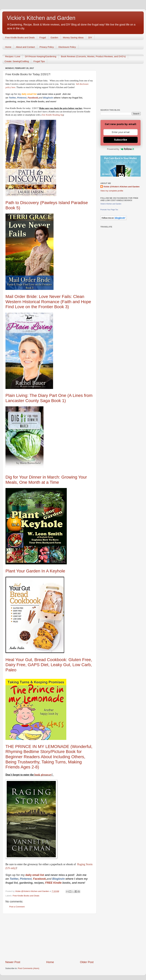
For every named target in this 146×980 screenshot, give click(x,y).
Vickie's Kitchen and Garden (41, 18)
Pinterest (22, 98)
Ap (61, 115)
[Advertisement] (49, 937)
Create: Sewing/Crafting (17, 61)
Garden (54, 37)
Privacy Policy (47, 47)
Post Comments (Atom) (29, 968)
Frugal (43, 37)
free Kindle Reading (51, 115)
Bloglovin (48, 98)
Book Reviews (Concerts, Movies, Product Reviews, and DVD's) (93, 56)
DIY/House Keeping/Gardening (41, 56)
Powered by (121, 149)
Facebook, (33, 98)
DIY (90, 37)
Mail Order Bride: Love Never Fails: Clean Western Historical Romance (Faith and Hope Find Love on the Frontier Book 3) (48, 302)
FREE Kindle (53, 883)
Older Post (87, 962)
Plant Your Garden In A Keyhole (35, 571)
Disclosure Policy (67, 47)
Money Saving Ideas (73, 37)
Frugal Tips (39, 61)
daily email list (29, 94)
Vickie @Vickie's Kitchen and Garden (121, 187)
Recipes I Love (13, 56)
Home (8, 47)
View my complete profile (112, 191)
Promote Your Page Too (109, 210)
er (15, 98)
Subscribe (121, 140)
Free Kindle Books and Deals (20, 37)
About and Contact (25, 47)
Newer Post (13, 962)
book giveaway (43, 775)
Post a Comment (17, 907)
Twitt (11, 98)
